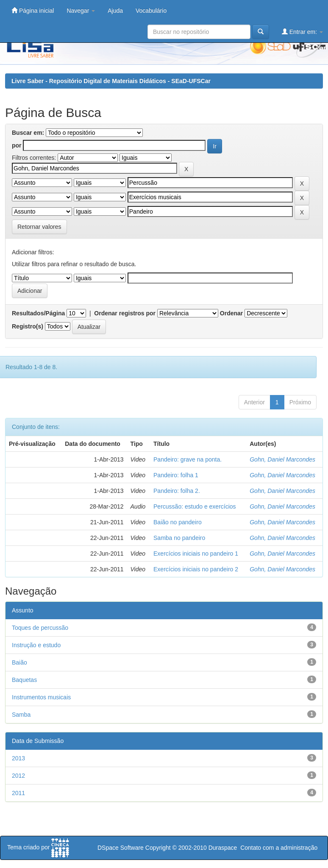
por (17, 145)
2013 (18, 758)
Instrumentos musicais (41, 697)
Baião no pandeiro (178, 522)
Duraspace (223, 848)
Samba (21, 715)
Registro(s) (28, 326)
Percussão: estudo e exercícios (195, 506)
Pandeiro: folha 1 (176, 475)
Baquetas (24, 680)
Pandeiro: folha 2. (177, 491)
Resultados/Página (38, 313)
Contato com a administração (279, 848)
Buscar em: (28, 133)
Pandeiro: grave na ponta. (188, 459)
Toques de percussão (40, 628)
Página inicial (33, 10)
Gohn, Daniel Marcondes (282, 459)
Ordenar (231, 313)
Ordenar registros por (125, 313)
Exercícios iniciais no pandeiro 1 (196, 554)
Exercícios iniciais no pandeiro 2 (196, 569)
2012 (18, 776)
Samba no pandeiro (179, 538)
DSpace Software (121, 848)
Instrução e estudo (36, 645)
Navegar (81, 11)
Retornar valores (39, 227)
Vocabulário (151, 11)
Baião (19, 662)
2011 (18, 793)
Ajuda (115, 11)
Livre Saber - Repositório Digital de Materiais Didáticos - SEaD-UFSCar (111, 81)
